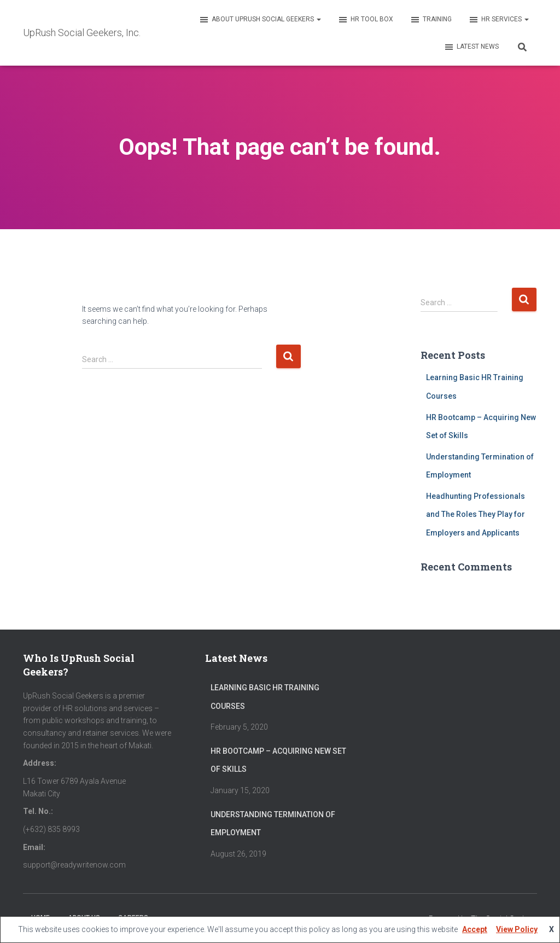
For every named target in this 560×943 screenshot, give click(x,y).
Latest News (471, 47)
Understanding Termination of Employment (273, 824)
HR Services (498, 20)
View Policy (517, 929)
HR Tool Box (365, 20)
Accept (475, 929)
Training (431, 20)
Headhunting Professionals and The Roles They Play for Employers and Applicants (476, 514)
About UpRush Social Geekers (260, 20)
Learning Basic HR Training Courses (265, 697)
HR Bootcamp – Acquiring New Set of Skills (278, 760)
